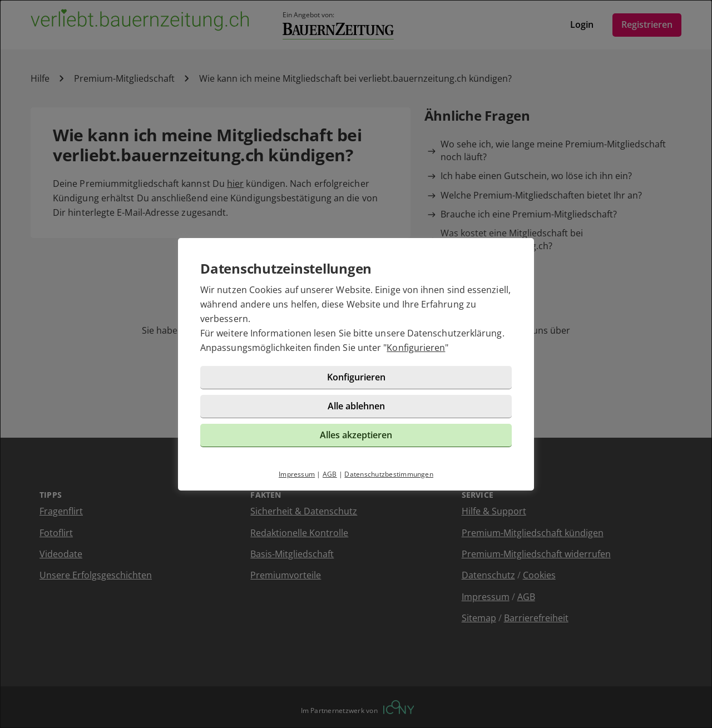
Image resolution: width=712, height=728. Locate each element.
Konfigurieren (416, 348)
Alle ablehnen (356, 406)
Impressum (297, 474)
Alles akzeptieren (356, 435)
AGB (330, 474)
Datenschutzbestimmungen (389, 474)
